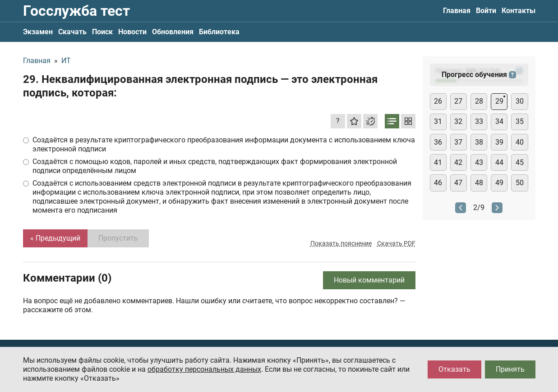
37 (458, 142)
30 (520, 101)
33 (479, 121)
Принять (510, 369)
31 (438, 121)
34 (499, 121)
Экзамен (38, 32)
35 (520, 121)
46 (438, 183)
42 (458, 162)
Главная (457, 11)
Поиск (102, 32)
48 (479, 183)
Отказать (454, 369)
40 (520, 142)
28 (479, 101)
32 (458, 121)
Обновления (173, 32)
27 (458, 101)
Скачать (72, 32)
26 (438, 101)
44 (499, 162)
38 (479, 142)
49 (499, 183)
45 (520, 162)
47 (458, 183)
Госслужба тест (76, 11)
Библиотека (219, 32)
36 (438, 142)
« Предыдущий (55, 238)
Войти (486, 11)
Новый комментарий (369, 280)
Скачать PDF (396, 243)
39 (499, 142)
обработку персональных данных (204, 369)
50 (520, 183)
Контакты (519, 11)
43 (479, 162)
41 (438, 162)
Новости (132, 32)
